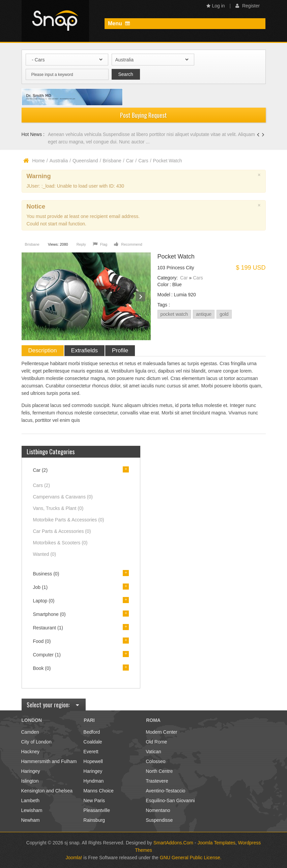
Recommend (128, 244)
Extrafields (84, 350)
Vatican (153, 752)
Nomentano (158, 810)
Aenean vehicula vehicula (75, 134)
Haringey (31, 771)
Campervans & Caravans (63, 497)
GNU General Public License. (191, 858)
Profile (120, 350)
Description (43, 350)
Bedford (92, 732)
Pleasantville (97, 810)
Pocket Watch (176, 256)
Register (248, 6)
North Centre (159, 771)
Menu (119, 23)
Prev (32, 297)
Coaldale (93, 742)
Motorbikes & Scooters (60, 543)
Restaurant (48, 628)
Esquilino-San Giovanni (170, 801)
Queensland (85, 161)
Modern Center (161, 732)
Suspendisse (159, 820)
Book (42, 668)
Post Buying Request (143, 115)
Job (40, 587)
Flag (100, 244)
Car (130, 161)
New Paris (94, 801)
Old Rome (156, 742)
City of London (36, 742)
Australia (59, 161)
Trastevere (157, 781)
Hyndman (93, 781)
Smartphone (49, 614)
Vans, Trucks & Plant (58, 508)
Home (39, 161)
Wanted (45, 554)
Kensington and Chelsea (47, 791)
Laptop (44, 601)
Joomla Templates (216, 843)
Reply (81, 244)
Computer (47, 655)
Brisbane (112, 161)
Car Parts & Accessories (62, 531)
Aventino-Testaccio (165, 791)
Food (42, 641)
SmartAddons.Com (173, 843)
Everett (91, 752)
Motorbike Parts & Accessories (69, 520)
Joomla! (74, 858)
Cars (143, 161)
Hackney (30, 752)
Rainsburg (94, 820)
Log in (216, 6)
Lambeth (30, 801)
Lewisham (32, 810)
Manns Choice (98, 791)
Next (141, 297)
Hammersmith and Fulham (49, 761)
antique (204, 314)
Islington (30, 781)
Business (46, 574)
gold (224, 314)
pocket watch (174, 314)
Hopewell (93, 761)
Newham (31, 820)
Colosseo (155, 761)
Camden (30, 732)
